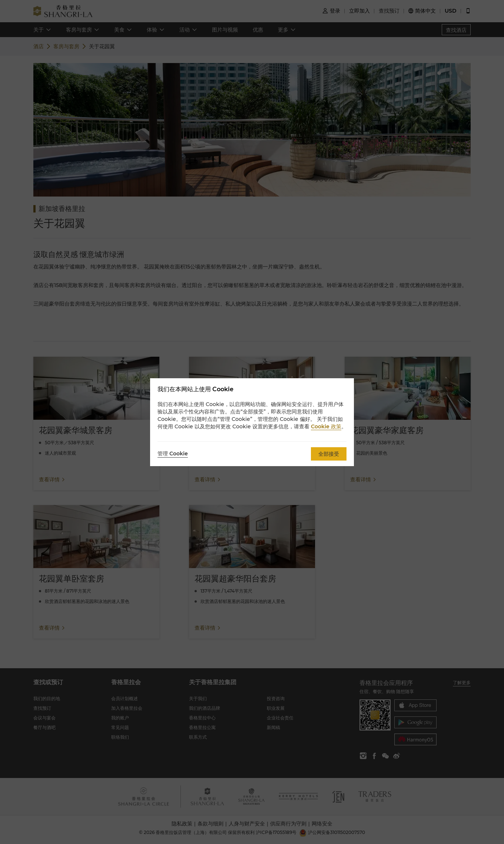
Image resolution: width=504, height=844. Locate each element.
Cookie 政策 (326, 426)
